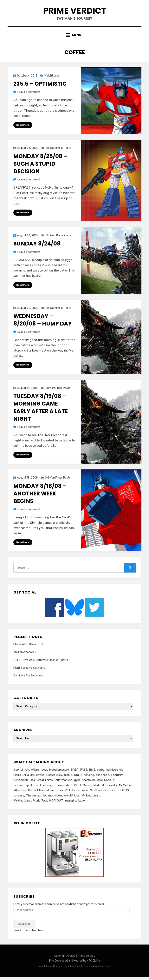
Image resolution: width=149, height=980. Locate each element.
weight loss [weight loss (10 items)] (72, 798)
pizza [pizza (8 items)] (59, 793)
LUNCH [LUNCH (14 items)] (76, 788)
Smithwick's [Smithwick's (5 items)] (98, 793)
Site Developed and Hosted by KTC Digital (75, 964)
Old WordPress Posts (58, 150)
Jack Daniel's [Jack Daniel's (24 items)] (106, 782)
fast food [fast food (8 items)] (103, 777)
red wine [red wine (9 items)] (83, 793)
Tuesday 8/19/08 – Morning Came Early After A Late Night (41, 409)
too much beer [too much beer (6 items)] (52, 798)
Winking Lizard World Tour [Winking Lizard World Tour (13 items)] (30, 803)
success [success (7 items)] (19, 798)
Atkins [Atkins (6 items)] (35, 772)
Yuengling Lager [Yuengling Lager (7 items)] (75, 803)
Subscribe (24, 927)
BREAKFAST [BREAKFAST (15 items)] (79, 772)
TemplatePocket (73, 969)
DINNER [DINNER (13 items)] (76, 777)
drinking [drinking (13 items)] (89, 777)
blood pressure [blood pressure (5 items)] (59, 772)
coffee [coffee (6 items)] (40, 777)
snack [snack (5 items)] (112, 793)
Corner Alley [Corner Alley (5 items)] (54, 777)
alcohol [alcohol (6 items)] (18, 772)
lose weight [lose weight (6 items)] (48, 788)
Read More (23, 127)
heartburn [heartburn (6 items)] (88, 782)
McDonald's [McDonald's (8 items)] (109, 788)
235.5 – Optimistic (40, 86)
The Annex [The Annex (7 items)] (33, 798)
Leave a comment (29, 94)
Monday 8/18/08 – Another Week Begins (40, 496)
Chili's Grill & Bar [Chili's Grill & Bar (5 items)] (24, 777)
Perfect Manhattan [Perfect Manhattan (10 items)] (41, 793)
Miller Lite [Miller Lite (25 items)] (20, 793)
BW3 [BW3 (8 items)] (92, 772)
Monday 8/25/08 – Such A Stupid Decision (40, 166)
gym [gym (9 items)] (77, 782)
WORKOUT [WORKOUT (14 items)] (56, 803)
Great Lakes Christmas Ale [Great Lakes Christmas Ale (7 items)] (55, 782)
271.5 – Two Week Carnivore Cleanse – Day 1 (41, 662)
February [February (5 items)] (117, 777)
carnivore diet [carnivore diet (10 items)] (115, 772)
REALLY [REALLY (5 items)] (70, 793)
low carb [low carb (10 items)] (63, 788)
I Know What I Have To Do (29, 647)
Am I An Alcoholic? (25, 654)
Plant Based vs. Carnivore (29, 670)
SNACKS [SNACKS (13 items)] (123, 793)
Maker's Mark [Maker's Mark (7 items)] (91, 788)
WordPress (104, 969)
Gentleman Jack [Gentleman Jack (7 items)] (24, 782)
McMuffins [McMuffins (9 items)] (126, 788)
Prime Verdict (75, 11)
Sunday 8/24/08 (37, 246)
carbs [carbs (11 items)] (101, 772)
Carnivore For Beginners (28, 678)
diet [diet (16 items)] (67, 777)
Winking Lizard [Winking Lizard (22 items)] (91, 798)
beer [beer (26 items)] (44, 772)
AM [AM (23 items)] (27, 772)
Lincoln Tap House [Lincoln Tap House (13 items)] (26, 788)
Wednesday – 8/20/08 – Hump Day (43, 322)
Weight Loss (52, 77)
